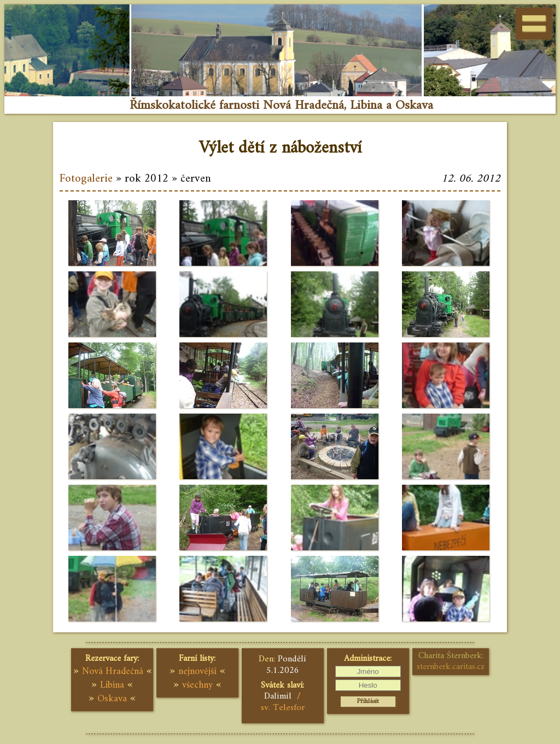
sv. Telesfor (283, 708)
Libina (112, 685)
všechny (197, 685)
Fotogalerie (86, 179)
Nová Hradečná (113, 672)
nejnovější (197, 672)
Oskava (112, 699)
